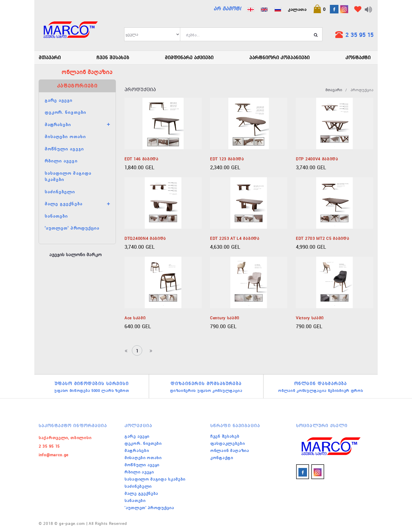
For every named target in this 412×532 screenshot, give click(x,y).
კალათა (297, 9)
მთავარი (50, 57)
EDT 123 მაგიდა (227, 159)
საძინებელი (60, 192)
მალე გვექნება (64, 204)
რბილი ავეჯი (61, 161)
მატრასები (58, 124)
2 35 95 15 (359, 35)
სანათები (56, 216)
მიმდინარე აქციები (189, 57)
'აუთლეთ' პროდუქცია (72, 228)
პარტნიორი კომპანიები (279, 57)
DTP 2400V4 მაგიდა (317, 159)
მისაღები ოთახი (65, 136)
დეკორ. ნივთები (65, 112)
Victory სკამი (310, 318)
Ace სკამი (135, 318)
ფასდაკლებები (227, 443)
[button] (319, 9)
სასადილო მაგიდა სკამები (155, 479)
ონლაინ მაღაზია (230, 451)
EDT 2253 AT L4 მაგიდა (235, 238)
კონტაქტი (358, 57)
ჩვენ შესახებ (113, 57)
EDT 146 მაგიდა (141, 159)
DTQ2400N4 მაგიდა (145, 238)
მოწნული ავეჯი (64, 149)
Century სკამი (225, 318)
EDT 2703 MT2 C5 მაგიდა (322, 238)
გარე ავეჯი (59, 100)
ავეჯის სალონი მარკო (75, 254)
